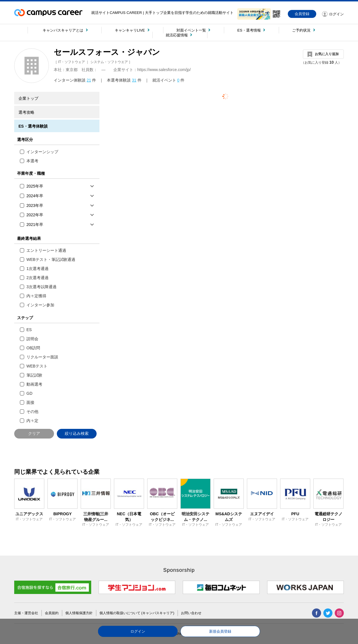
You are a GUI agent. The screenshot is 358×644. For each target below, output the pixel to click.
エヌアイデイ (262, 514)
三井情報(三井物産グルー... (96, 517)
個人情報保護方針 (79, 613)
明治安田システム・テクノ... (195, 517)
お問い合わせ (191, 613)
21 (89, 80)
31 (134, 80)
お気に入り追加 (327, 54)
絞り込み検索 (77, 433)
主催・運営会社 (26, 613)
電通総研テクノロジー (328, 517)
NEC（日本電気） (129, 517)
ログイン (138, 631)
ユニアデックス (29, 514)
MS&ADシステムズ (229, 517)
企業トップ (28, 98)
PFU (295, 514)
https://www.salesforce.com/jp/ (164, 70)
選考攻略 (26, 112)
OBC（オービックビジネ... (162, 517)
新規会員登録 (220, 631)
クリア (34, 433)
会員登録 (302, 14)
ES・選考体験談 (33, 126)
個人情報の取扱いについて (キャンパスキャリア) (137, 613)
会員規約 (52, 613)
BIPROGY (63, 514)
